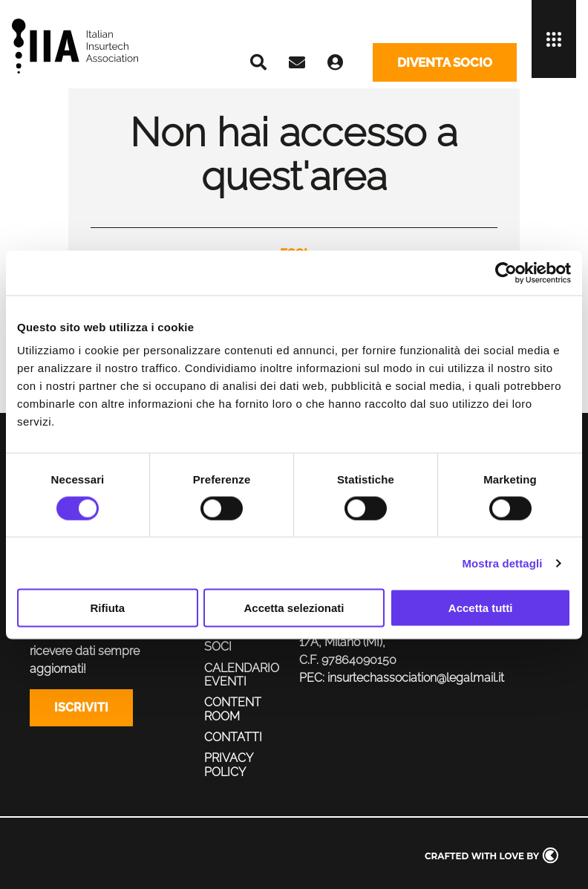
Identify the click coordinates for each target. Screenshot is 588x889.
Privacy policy (228, 765)
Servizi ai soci (233, 640)
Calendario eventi (242, 675)
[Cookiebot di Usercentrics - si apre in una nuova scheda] (506, 273)
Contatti (233, 737)
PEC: (312, 678)
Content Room (233, 709)
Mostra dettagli (502, 563)
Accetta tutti (481, 608)
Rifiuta (107, 608)
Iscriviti (81, 707)
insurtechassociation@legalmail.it (416, 678)
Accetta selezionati (294, 608)
